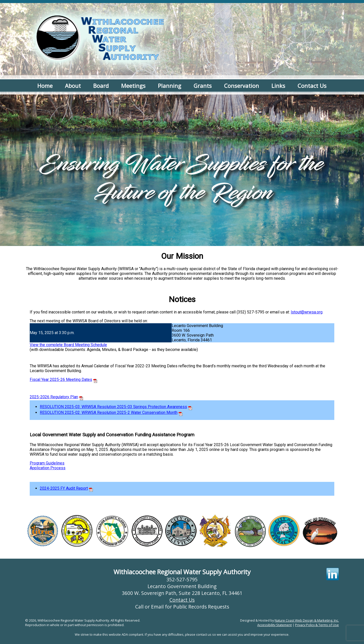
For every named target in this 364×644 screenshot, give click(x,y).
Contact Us (312, 86)
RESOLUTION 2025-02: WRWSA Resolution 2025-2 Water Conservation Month (109, 413)
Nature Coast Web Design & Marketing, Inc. (307, 620)
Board (101, 86)
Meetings (133, 86)
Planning (170, 86)
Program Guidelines (47, 463)
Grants (203, 86)
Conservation (242, 86)
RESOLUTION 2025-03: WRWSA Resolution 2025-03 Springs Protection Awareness (113, 407)
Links (278, 86)
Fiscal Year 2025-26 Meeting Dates (61, 380)
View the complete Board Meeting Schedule (68, 345)
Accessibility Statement (275, 625)
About (73, 86)
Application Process (48, 468)
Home (45, 86)
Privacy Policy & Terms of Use (317, 625)
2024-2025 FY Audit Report (64, 488)
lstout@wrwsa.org (307, 312)
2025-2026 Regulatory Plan (54, 397)
